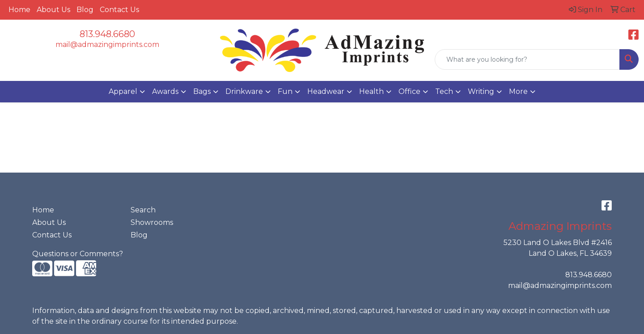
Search (143, 210)
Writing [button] (481, 91)
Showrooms (152, 222)
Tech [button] (444, 91)
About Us (53, 10)
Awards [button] (165, 91)
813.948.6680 (107, 34)
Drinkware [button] (244, 91)
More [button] (518, 91)
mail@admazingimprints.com (107, 44)
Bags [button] (202, 91)
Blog (85, 10)
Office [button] (409, 91)
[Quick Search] (527, 59)
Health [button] (371, 91)
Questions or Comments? (78, 254)
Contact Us (119, 10)
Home (19, 10)
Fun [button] (285, 91)
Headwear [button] (326, 91)
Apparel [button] (123, 91)
